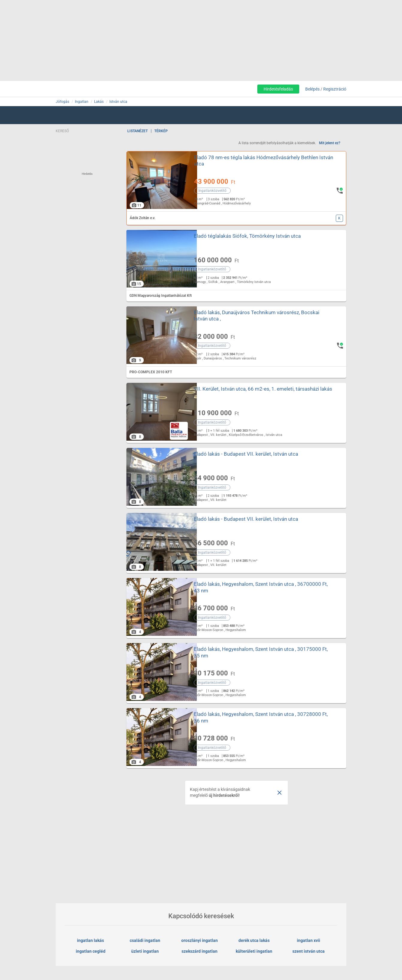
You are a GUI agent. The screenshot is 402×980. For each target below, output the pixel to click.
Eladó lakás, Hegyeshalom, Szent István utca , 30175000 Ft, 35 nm (261, 652)
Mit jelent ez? (330, 143)
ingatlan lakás (90, 940)
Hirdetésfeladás (278, 89)
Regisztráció (335, 89)
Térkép (161, 131)
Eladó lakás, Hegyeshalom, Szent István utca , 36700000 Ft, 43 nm (261, 587)
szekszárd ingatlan (200, 951)
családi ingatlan (145, 940)
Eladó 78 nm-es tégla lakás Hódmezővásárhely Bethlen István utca (256, 161)
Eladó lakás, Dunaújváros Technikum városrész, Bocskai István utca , (257, 316)
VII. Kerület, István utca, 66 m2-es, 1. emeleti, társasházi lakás (256, 392)
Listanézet (137, 131)
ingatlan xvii (309, 940)
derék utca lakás (254, 940)
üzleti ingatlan (145, 951)
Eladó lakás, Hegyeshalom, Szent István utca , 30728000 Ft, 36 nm (261, 717)
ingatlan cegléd (91, 951)
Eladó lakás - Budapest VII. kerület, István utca (246, 454)
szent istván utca (309, 951)
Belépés (312, 89)
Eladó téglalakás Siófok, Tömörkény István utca (247, 236)
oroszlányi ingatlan (200, 940)
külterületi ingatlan (254, 951)
